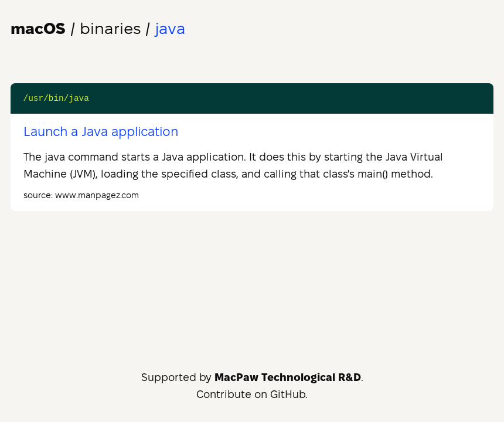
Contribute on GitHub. (252, 394)
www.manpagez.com (97, 195)
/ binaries (76, 28)
